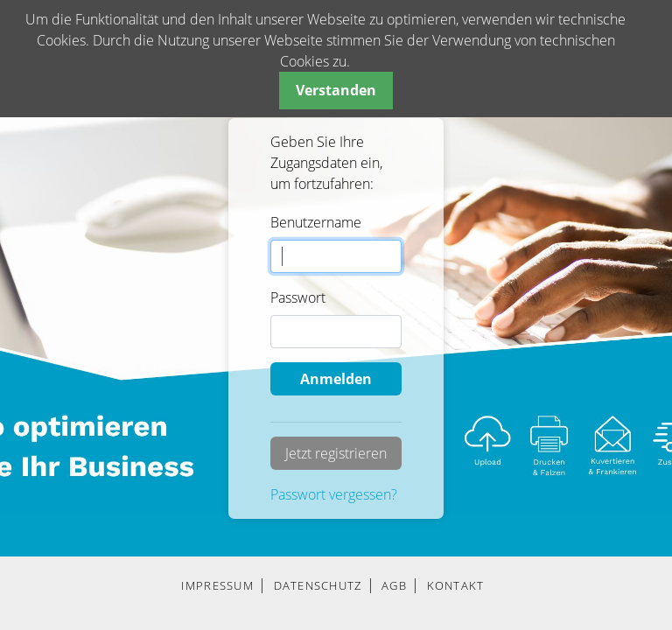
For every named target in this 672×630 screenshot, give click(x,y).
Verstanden (336, 90)
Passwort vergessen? (334, 494)
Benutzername (316, 222)
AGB (394, 585)
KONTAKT (456, 585)
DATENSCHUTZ (318, 585)
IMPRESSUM (217, 585)
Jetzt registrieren (336, 453)
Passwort (298, 297)
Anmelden (336, 379)
